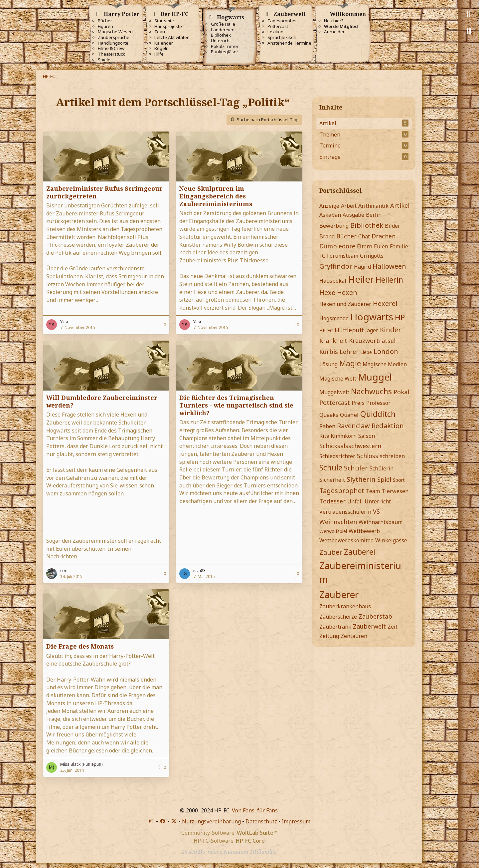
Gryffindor (336, 266)
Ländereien (223, 30)
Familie (399, 246)
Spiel (384, 479)
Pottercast (278, 26)
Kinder (391, 330)
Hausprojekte (168, 26)
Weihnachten (338, 522)
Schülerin (382, 468)
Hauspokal (333, 281)
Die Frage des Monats (80, 646)
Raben (327, 426)
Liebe (366, 352)
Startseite (164, 21)
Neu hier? (334, 21)
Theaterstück (111, 54)
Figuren (105, 26)
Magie (350, 363)
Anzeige (329, 206)
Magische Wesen (115, 32)
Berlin (374, 215)
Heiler (361, 279)
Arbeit (349, 206)
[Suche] (469, 31)
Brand (327, 236)
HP (400, 317)
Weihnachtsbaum (381, 522)
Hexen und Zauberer (345, 304)
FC (322, 256)
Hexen (347, 292)
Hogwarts (372, 317)
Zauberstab (375, 616)
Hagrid (362, 267)
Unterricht (221, 41)
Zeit (393, 627)
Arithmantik (373, 206)
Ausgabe (353, 215)
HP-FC (326, 330)
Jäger (372, 330)
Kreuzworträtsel (372, 341)
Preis (358, 403)
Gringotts (372, 256)
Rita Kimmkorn (338, 436)
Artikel (400, 205)
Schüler (356, 468)
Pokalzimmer (225, 46)
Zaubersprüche (114, 37)
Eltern (365, 246)
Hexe (327, 292)
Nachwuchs (371, 391)
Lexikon (275, 32)
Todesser (332, 501)
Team (160, 32)
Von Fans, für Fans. (255, 810)
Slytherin (361, 479)
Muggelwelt (334, 392)
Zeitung (329, 636)
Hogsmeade (334, 318)
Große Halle (223, 24)
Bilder (393, 226)
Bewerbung (334, 226)
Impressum (296, 821)
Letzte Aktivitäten (172, 37)
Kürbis (329, 352)
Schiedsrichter (337, 456)
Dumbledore (337, 246)
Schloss (368, 456)
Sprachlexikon (282, 37)
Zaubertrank (335, 627)
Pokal (401, 392)
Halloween (389, 266)
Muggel (375, 377)
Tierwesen (395, 491)
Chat (364, 236)
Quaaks (329, 415)
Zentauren (354, 636)
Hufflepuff (349, 330)
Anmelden (335, 32)
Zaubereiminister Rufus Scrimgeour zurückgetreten (104, 192)
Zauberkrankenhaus (345, 606)
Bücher (105, 21)
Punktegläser (225, 52)
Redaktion (388, 426)
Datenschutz (261, 821)
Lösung (328, 364)
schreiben (392, 456)
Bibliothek (221, 35)
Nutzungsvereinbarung (211, 821)
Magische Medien (385, 364)
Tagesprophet (282, 21)
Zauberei (360, 552)
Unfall (355, 501)
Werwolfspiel (333, 531)
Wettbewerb (364, 531)
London (386, 351)
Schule (331, 467)
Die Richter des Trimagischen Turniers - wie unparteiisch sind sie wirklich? (236, 405)
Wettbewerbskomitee (346, 540)
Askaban (330, 215)
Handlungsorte (113, 43)
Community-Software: (229, 833)
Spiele (104, 60)
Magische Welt (338, 379)
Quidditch (378, 414)
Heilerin (389, 280)
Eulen (381, 246)
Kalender (164, 43)
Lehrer (349, 352)
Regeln (161, 48)
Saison (367, 436)
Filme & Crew (111, 48)
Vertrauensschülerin (345, 512)
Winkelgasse (391, 540)
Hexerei (385, 303)
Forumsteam (343, 256)
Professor (378, 403)
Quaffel (349, 415)
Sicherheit (332, 480)
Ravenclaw (353, 426)
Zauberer (339, 594)
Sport (399, 480)
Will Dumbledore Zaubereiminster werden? (102, 401)
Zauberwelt (369, 626)
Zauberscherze (338, 617)
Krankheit (333, 341)
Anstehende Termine (289, 43)
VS (376, 511)
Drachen (384, 236)
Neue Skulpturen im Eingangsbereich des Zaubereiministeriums (216, 196)
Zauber (331, 552)
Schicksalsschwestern (350, 446)
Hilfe (159, 54)
